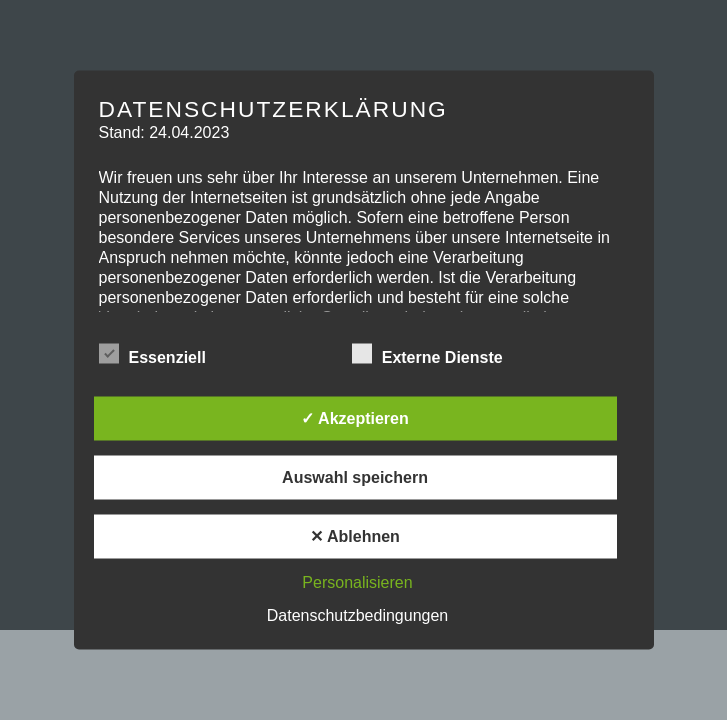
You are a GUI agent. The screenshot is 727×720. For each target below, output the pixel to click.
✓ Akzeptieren (355, 418)
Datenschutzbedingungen (357, 615)
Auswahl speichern (355, 477)
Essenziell (152, 355)
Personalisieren (357, 582)
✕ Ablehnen (355, 536)
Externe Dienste (427, 355)
